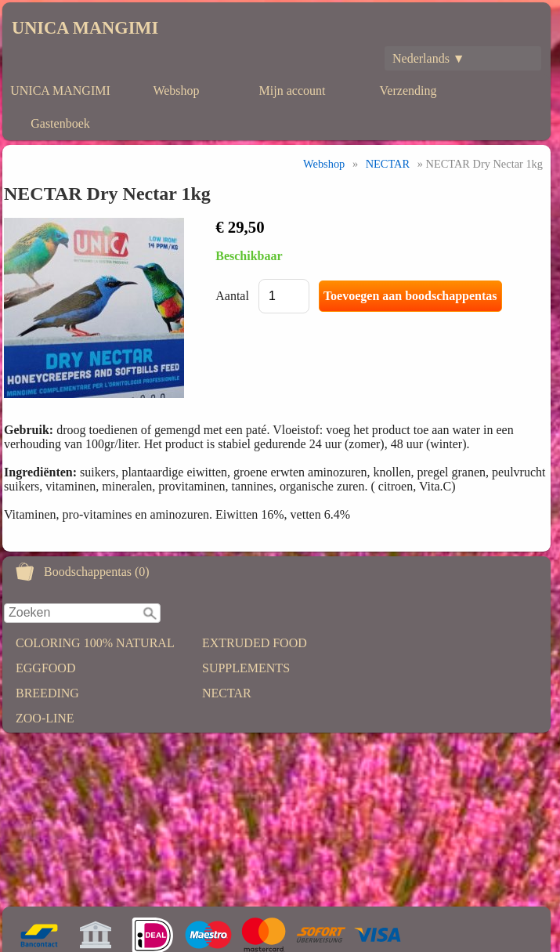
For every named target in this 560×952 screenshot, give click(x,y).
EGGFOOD (45, 668)
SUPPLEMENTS (246, 668)
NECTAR (227, 693)
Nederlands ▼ (429, 58)
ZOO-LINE (45, 718)
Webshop (176, 90)
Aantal (232, 296)
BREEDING (47, 693)
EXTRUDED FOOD (255, 643)
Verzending (408, 90)
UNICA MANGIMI (85, 28)
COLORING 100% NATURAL (95, 643)
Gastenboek (60, 123)
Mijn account (293, 90)
